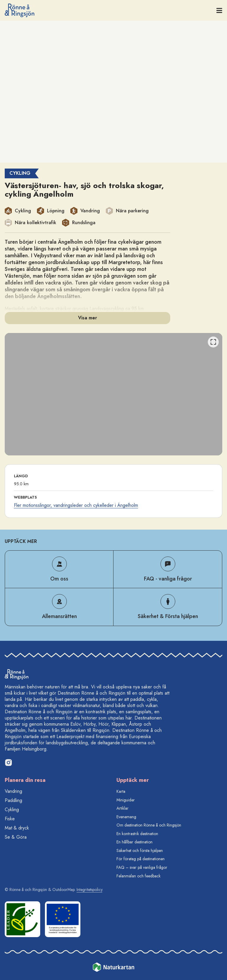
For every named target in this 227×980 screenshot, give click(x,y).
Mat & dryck (17, 828)
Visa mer (87, 318)
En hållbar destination (134, 842)
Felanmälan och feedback (138, 876)
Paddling (13, 800)
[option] (113, 394)
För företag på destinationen (141, 859)
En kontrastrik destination (137, 834)
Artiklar (123, 808)
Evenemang (126, 817)
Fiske (10, 819)
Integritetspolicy (89, 890)
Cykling (12, 810)
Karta (121, 791)
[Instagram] (8, 762)
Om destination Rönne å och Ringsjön (149, 825)
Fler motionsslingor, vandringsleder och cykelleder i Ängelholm (76, 505)
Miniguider (126, 800)
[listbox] (113, 394)
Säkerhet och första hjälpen (140, 850)
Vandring (13, 791)
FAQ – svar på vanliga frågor (142, 867)
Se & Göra (16, 837)
